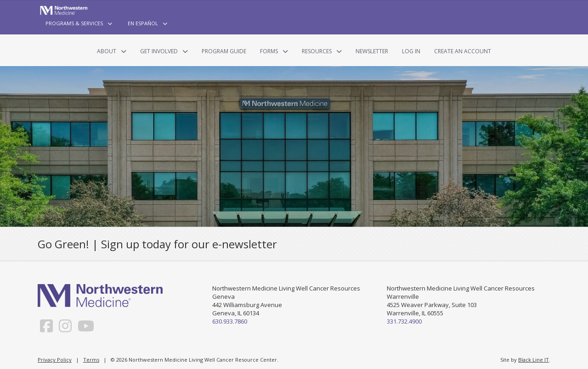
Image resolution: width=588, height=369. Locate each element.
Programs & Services (74, 23)
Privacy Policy (55, 360)
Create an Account (463, 51)
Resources (317, 51)
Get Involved (159, 51)
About (107, 51)
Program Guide (224, 51)
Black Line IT (534, 360)
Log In (411, 51)
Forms (269, 51)
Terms (91, 360)
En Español (143, 23)
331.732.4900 (404, 321)
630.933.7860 (230, 321)
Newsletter (372, 51)
